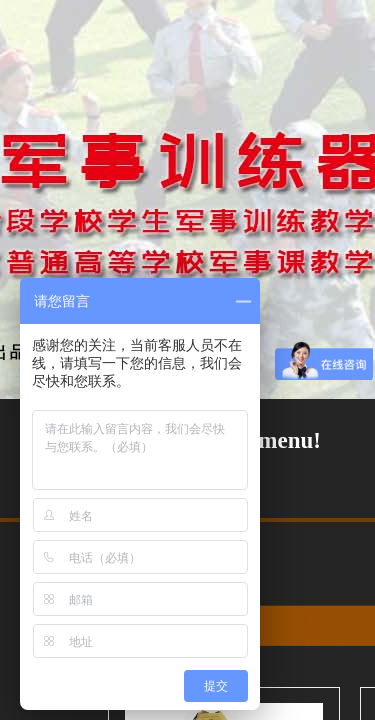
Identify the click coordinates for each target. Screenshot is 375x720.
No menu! (273, 440)
